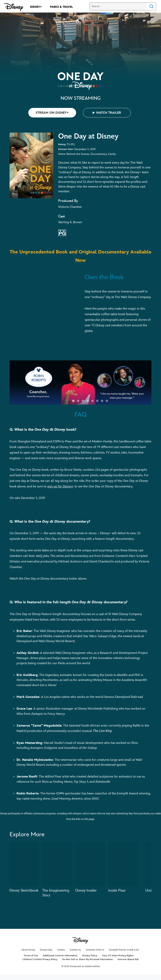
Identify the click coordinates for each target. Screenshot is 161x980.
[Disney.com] (14, 7)
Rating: (62, 144)
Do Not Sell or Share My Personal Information (87, 959)
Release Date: (66, 149)
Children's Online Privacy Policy (40, 959)
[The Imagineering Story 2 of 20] (57, 864)
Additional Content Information (60, 956)
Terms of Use (31, 956)
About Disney (28, 950)
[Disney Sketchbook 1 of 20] (24, 864)
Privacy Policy (90, 956)
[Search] (118, 6)
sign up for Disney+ (60, 487)
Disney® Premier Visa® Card (124, 950)
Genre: (62, 154)
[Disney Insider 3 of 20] (90, 864)
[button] (107, 113)
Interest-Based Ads (128, 959)
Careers (61, 950)
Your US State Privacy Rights (118, 956)
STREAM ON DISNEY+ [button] (52, 113)
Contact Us (75, 950)
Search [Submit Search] (151, 6)
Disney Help (46, 950)
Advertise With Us (95, 950)
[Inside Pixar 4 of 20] (123, 864)
